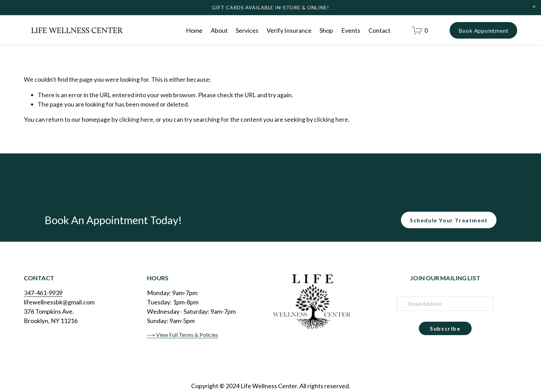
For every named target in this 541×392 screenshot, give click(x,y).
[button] (534, 7)
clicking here (136, 119)
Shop (326, 30)
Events (351, 30)
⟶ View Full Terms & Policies (183, 335)
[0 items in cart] (420, 31)
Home (194, 30)
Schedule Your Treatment (449, 220)
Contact (380, 30)
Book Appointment (484, 31)
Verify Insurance (289, 30)
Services (247, 30)
